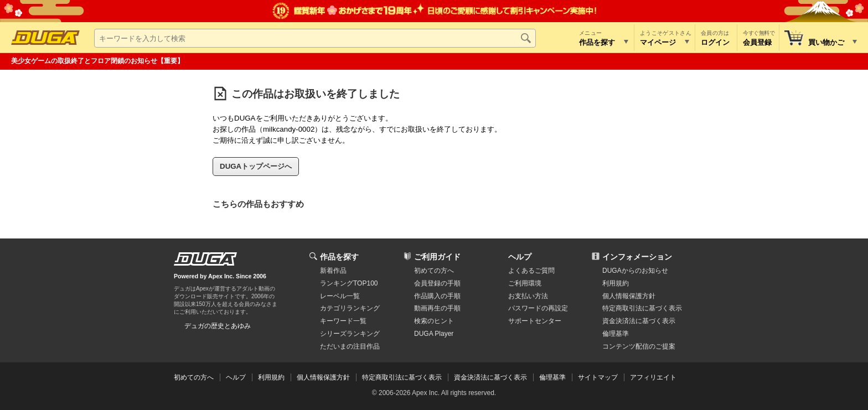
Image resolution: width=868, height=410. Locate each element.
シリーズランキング (350, 334)
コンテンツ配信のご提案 (639, 346)
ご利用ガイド (437, 257)
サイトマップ (598, 377)
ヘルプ (520, 257)
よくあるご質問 (531, 271)
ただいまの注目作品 (350, 346)
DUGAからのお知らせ (635, 271)
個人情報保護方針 (629, 296)
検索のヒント (434, 321)
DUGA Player (434, 334)
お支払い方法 (528, 296)
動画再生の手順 (437, 308)
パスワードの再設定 (538, 308)
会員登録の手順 (437, 283)
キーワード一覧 (343, 321)
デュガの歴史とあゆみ (218, 326)
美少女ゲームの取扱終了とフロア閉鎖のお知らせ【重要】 (97, 61)
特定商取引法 (642, 308)
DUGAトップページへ (256, 166)
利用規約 (616, 283)
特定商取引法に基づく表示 (402, 377)
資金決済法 (639, 321)
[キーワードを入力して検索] (315, 38)
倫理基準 (616, 334)
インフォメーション (637, 257)
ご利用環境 (525, 283)
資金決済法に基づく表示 (490, 377)
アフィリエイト (653, 377)
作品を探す (339, 257)
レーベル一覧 (340, 296)
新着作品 (333, 271)
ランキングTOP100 (349, 283)
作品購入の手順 (437, 296)
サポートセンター (535, 321)
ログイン (715, 42)
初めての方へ (434, 271)
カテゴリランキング (350, 308)
